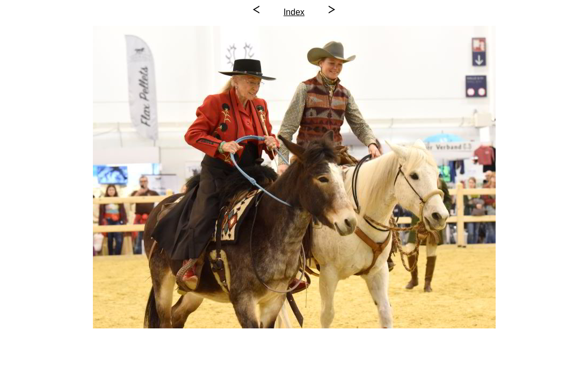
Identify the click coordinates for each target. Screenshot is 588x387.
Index (294, 12)
